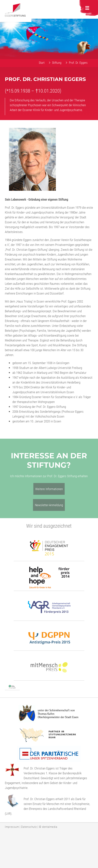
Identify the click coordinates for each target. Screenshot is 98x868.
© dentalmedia (48, 827)
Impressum (12, 827)
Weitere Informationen (49, 489)
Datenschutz (29, 827)
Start (42, 63)
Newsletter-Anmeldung (49, 505)
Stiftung (57, 63)
